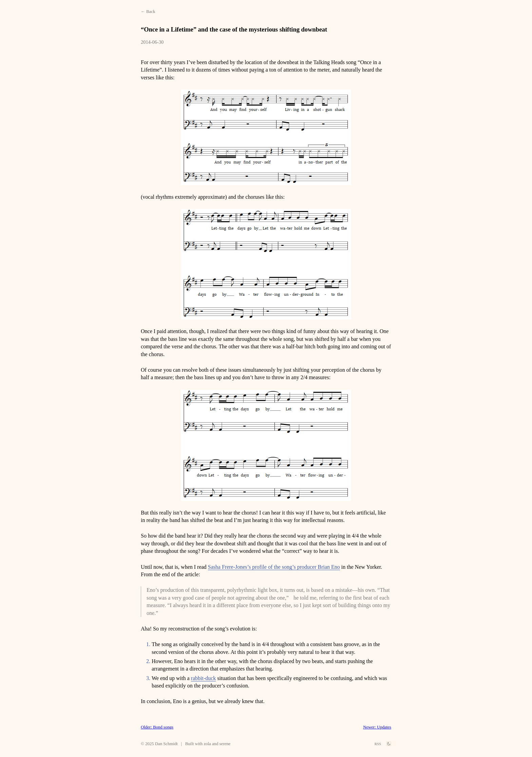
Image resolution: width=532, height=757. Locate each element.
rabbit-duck (204, 678)
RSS (378, 744)
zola (207, 744)
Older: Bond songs (157, 727)
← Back (148, 12)
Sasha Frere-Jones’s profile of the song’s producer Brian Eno (274, 567)
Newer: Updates (377, 727)
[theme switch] (389, 744)
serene (225, 744)
